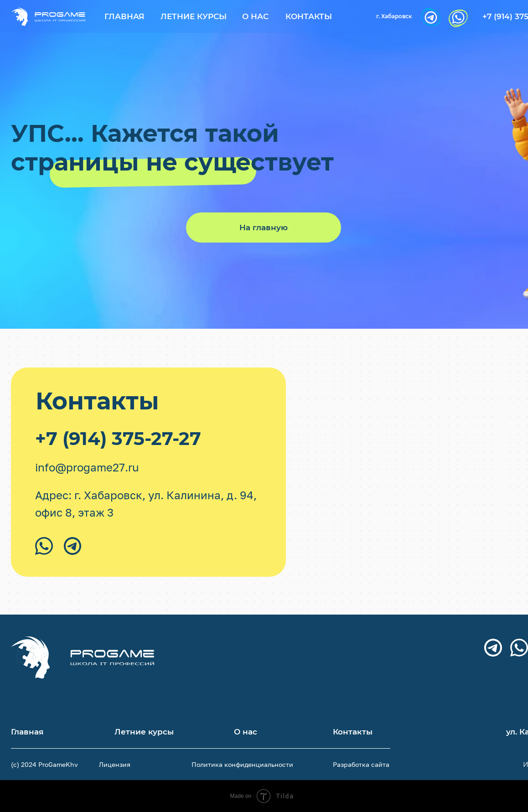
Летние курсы (194, 17)
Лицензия (115, 764)
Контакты (309, 17)
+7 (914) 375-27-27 (118, 438)
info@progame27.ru (87, 467)
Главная (124, 17)
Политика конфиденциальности (242, 764)
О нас (255, 17)
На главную (264, 228)
